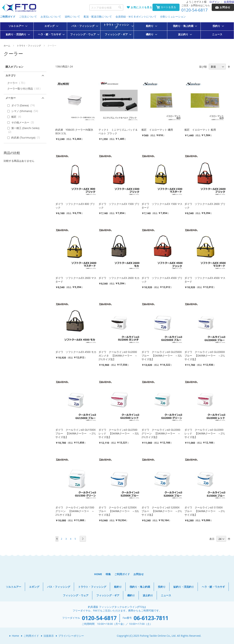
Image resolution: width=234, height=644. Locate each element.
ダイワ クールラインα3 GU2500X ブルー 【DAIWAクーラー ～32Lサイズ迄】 (162, 356)
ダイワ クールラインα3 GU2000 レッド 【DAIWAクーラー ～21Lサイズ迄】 (205, 433)
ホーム (7, 46)
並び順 (203, 67)
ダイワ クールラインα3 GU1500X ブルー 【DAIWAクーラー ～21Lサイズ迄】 (76, 433)
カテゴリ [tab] (11, 75)
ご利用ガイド (8, 17)
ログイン (214, 2)
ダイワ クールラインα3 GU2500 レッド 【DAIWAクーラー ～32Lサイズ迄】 (119, 433)
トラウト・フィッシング (29, 46)
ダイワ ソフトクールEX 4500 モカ (76, 352)
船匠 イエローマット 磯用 (157, 130)
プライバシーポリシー (71, 636)
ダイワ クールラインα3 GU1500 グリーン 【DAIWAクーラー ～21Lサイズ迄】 (75, 511)
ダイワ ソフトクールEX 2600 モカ (119, 278)
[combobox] (106, 7)
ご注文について (28, 17)
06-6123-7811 (151, 618)
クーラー (17, 83)
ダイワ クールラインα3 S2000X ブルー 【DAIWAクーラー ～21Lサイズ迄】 (162, 511)
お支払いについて (51, 17)
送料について (72, 17)
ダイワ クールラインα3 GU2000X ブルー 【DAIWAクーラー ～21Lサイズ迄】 (205, 356)
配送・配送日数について (98, 17)
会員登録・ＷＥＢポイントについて (136, 17)
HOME (98, 574)
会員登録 (229, 2)
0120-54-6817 (195, 10)
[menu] (117, 31)
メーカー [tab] (11, 98)
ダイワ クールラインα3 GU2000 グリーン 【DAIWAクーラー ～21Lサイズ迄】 (161, 433)
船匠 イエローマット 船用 (200, 130)
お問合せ (139, 574)
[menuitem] (17, 26)
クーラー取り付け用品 (25, 89)
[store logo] (19, 8)
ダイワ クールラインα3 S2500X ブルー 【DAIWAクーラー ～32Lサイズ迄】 (119, 511)
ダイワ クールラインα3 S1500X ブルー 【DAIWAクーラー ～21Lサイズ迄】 (205, 511)
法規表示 (49, 636)
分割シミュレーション (173, 17)
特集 (108, 574)
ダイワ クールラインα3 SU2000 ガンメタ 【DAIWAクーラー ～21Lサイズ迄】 (118, 356)
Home (15, 636)
